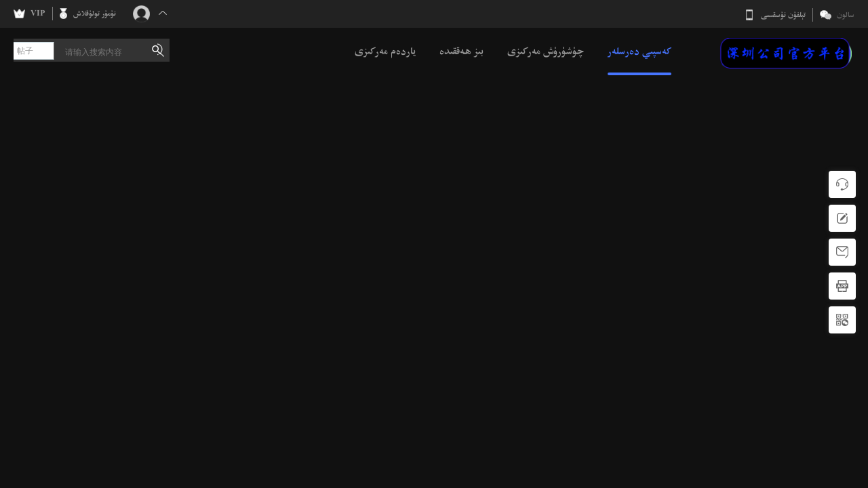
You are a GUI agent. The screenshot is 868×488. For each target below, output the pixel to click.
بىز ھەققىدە (461, 51)
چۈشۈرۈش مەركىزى (546, 51)
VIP (38, 14)
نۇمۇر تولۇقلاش (95, 14)
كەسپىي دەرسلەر (639, 51)
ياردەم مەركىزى (385, 51)
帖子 (25, 51)
